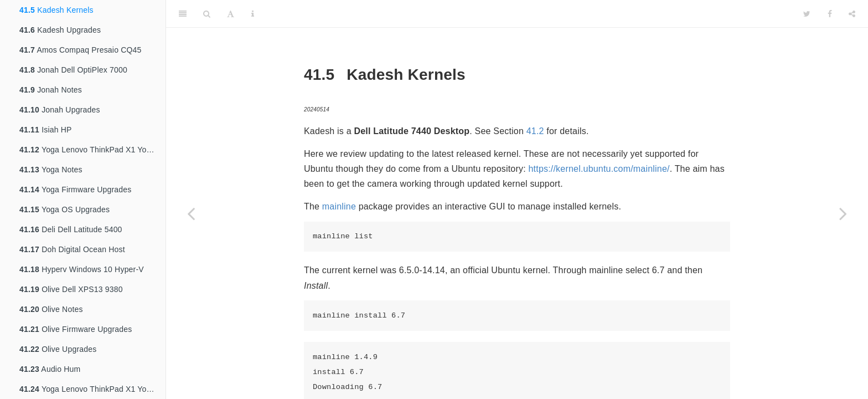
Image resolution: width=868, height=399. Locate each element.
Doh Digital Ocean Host (72, 249)
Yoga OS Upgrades (64, 209)
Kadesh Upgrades (60, 30)
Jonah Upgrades (60, 110)
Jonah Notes (51, 90)
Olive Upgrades (58, 349)
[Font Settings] (231, 14)
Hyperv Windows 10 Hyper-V (82, 269)
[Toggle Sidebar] (183, 14)
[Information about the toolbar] (253, 14)
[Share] (852, 14)
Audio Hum (50, 369)
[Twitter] (807, 14)
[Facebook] (830, 14)
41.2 (535, 131)
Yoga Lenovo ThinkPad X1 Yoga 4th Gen (92, 150)
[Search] (207, 14)
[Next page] (843, 213)
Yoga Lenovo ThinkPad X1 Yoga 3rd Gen (92, 389)
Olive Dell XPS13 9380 (71, 289)
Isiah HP (46, 130)
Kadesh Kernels (56, 10)
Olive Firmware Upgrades (76, 329)
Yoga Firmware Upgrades (76, 190)
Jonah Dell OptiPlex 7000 (73, 70)
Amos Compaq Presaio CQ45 (81, 50)
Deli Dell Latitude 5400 (71, 229)
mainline (339, 206)
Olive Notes (51, 309)
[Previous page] (191, 213)
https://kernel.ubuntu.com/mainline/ (599, 169)
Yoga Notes (51, 170)
